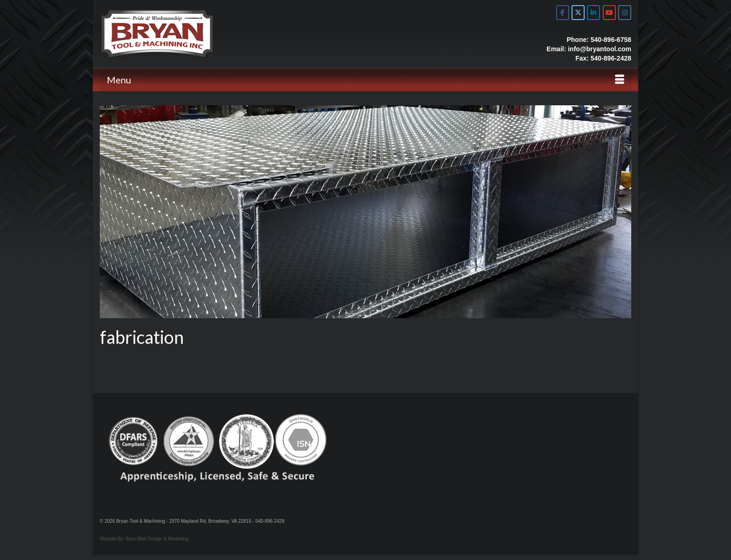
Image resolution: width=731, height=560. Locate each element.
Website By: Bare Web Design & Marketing (144, 539)
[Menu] (365, 80)
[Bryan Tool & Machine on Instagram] (625, 13)
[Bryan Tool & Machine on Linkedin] (593, 13)
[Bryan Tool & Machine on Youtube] (609, 13)
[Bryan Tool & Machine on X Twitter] (578, 13)
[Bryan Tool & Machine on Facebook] (563, 13)
